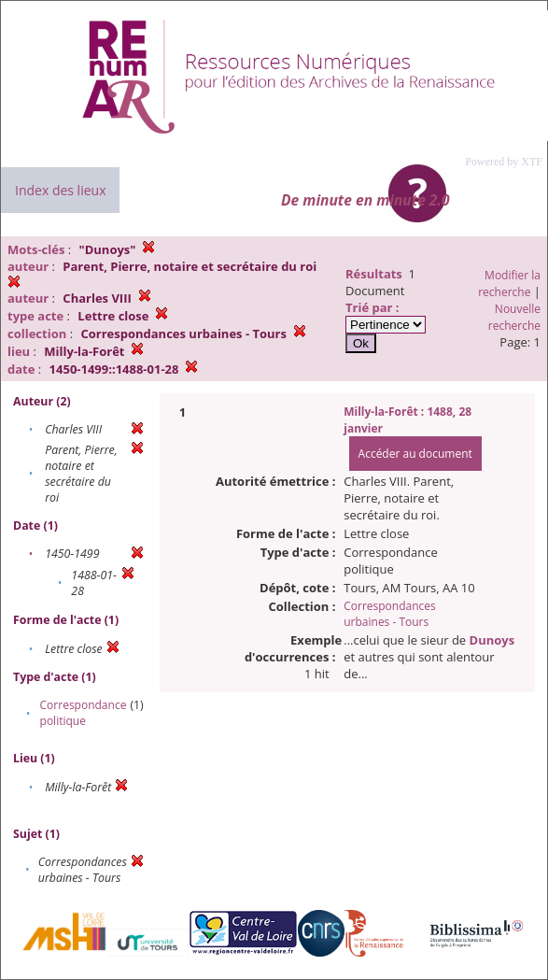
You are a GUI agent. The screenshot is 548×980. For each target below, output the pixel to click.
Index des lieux (60, 190)
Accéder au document (415, 454)
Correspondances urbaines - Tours (390, 614)
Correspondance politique (84, 713)
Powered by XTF (504, 162)
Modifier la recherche (509, 284)
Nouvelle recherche (514, 317)
